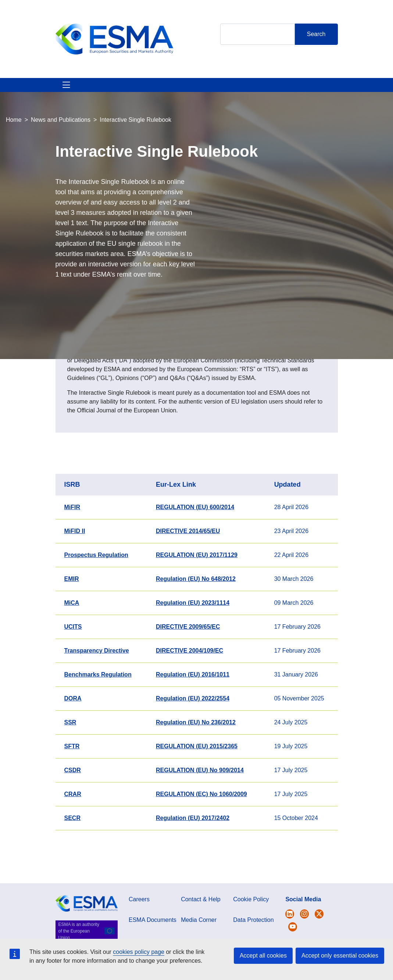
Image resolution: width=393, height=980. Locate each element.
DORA (73, 725)
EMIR (72, 605)
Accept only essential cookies (340, 956)
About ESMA (64, 98)
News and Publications (61, 146)
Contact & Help (262, 98)
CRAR (73, 821)
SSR (70, 749)
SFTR (72, 773)
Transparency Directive (97, 677)
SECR (72, 844)
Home (14, 146)
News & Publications (145, 98)
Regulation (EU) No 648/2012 (196, 605)
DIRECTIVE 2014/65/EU (188, 558)
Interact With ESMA (226, 98)
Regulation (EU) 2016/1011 (193, 701)
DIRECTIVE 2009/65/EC (188, 653)
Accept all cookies (263, 956)
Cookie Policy (251, 926)
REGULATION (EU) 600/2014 (195, 534)
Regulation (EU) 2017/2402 (193, 844)
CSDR (73, 797)
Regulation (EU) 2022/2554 (193, 725)
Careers (139, 926)
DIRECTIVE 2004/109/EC (190, 677)
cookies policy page (139, 952)
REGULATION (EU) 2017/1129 (197, 581)
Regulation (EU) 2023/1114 (193, 629)
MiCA (72, 629)
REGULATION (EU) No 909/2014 (200, 797)
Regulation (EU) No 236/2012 (196, 749)
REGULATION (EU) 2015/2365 (197, 773)
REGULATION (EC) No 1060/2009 (201, 821)
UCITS (73, 653)
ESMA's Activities (100, 98)
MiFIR (72, 534)
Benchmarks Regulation (98, 701)
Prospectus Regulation (96, 581)
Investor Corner (189, 98)
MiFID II (75, 558)
